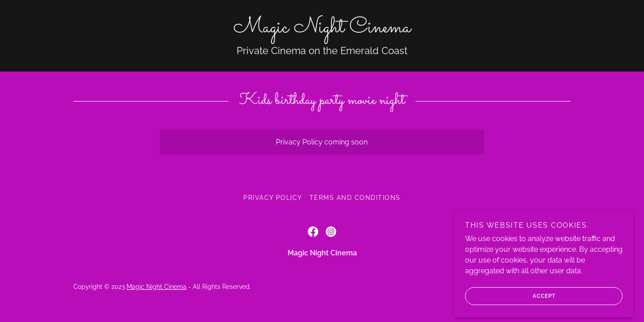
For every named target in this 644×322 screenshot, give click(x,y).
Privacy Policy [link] (273, 198)
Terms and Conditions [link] (355, 198)
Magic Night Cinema (157, 287)
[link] (322, 30)
